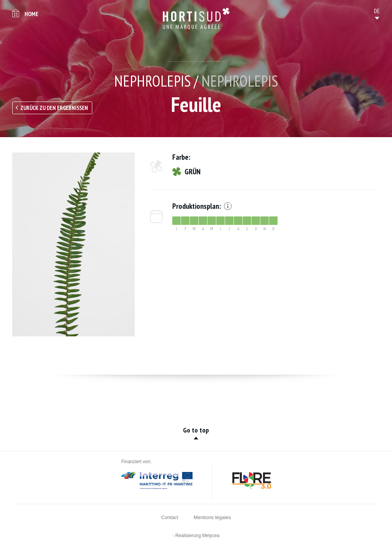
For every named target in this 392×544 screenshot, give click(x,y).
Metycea (211, 536)
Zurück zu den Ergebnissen (54, 108)
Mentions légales (212, 517)
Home (31, 14)
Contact (170, 517)
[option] (73, 244)
